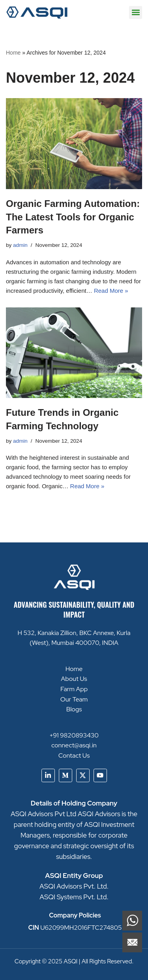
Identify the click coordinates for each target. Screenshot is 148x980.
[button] (136, 12)
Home (13, 53)
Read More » (111, 291)
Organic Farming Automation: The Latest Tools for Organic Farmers (73, 217)
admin (20, 245)
